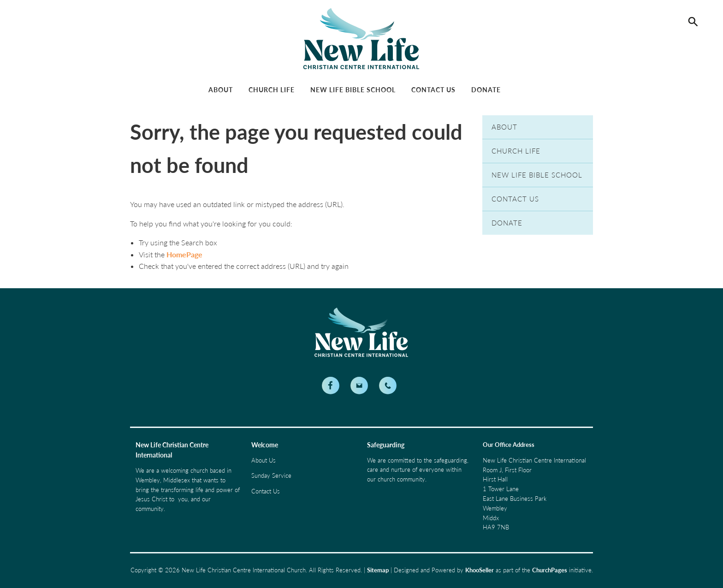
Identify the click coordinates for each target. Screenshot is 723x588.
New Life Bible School (353, 90)
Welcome (265, 445)
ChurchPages (550, 570)
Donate (486, 90)
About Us (264, 460)
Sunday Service (271, 475)
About (221, 90)
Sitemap (378, 570)
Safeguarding (386, 445)
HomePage (184, 254)
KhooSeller (480, 570)
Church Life (272, 90)
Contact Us (433, 90)
